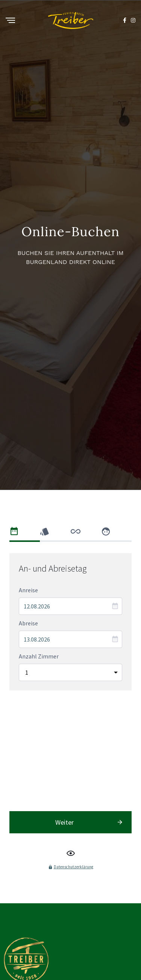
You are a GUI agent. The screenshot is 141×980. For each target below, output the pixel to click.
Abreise (28, 680)
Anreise (28, 646)
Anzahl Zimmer (39, 713)
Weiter (64, 769)
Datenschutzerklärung (74, 814)
